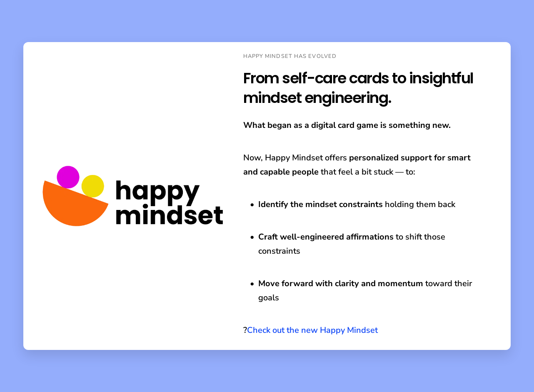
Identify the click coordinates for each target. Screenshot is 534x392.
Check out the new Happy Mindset (312, 330)
